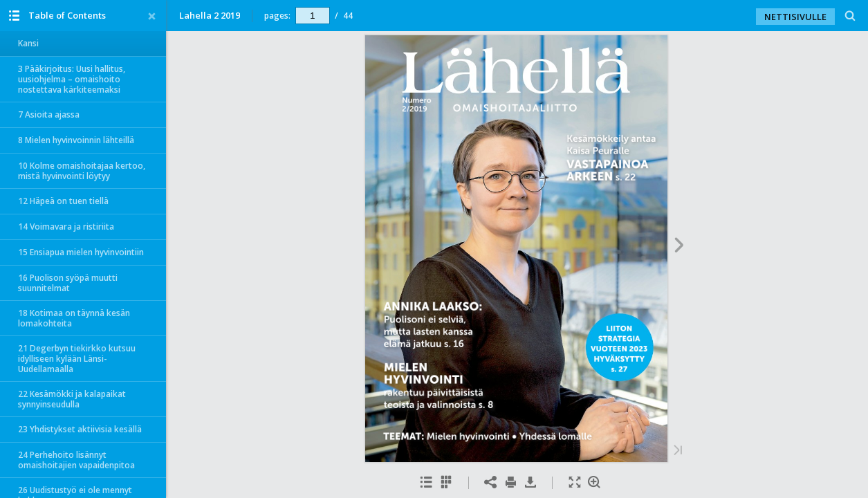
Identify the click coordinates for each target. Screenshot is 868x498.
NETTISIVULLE (795, 17)
